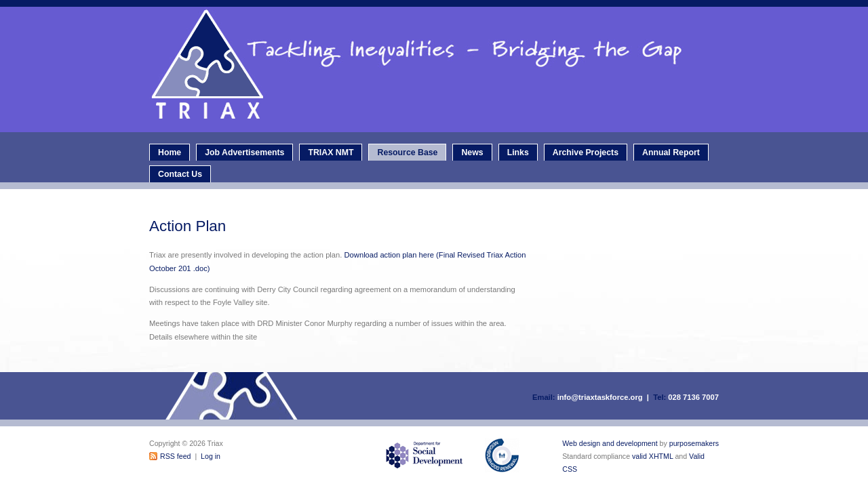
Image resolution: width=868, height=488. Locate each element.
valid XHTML (652, 456)
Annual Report (671, 152)
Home (170, 152)
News (472, 152)
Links (518, 152)
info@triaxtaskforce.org (600, 397)
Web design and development (610, 443)
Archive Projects (586, 152)
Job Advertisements (244, 152)
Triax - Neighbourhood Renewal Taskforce (437, 69)
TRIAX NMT (331, 152)
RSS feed (175, 456)
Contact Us (180, 174)
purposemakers (694, 443)
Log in (211, 456)
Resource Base (407, 152)
